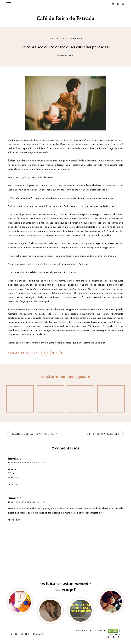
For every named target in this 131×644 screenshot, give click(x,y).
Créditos (115, 634)
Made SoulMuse (32, 634)
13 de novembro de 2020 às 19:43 (26, 463)
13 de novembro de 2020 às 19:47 (27, 502)
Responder (14, 485)
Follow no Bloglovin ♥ (91, 631)
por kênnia (67, 55)
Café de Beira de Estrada (66, 18)
